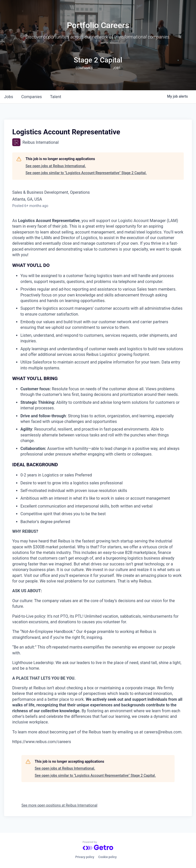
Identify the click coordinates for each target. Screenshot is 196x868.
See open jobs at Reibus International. (56, 166)
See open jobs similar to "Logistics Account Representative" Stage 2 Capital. (86, 173)
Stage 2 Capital (98, 60)
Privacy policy (85, 857)
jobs (9, 97)
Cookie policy (107, 857)
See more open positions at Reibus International (59, 805)
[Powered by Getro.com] (98, 846)
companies (32, 97)
